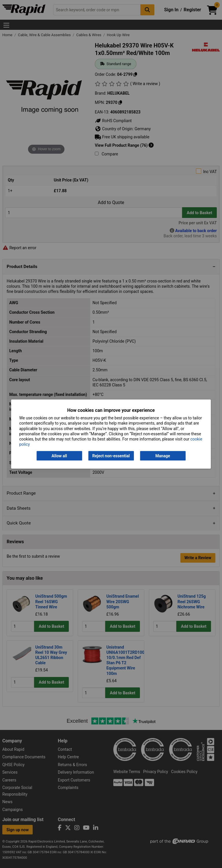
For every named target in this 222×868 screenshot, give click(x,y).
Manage (163, 456)
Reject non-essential (111, 456)
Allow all (59, 456)
